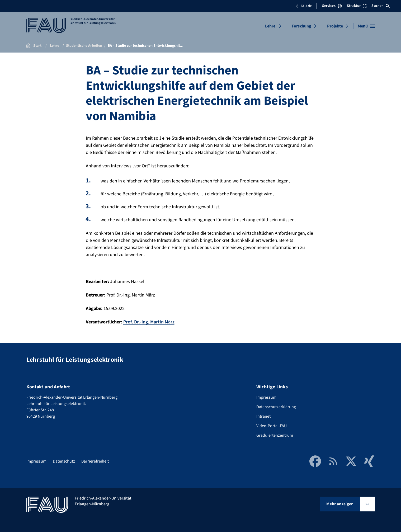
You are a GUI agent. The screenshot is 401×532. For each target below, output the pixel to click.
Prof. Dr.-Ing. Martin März (149, 322)
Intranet (263, 416)
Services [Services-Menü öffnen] (332, 6)
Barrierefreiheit (95, 461)
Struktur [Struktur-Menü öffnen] (357, 6)
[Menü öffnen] (366, 26)
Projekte (335, 26)
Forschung (301, 26)
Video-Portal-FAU (272, 426)
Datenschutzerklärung (276, 407)
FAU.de (304, 6)
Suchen (381, 6)
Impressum (266, 397)
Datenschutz (64, 461)
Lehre (270, 26)
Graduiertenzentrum (275, 435)
